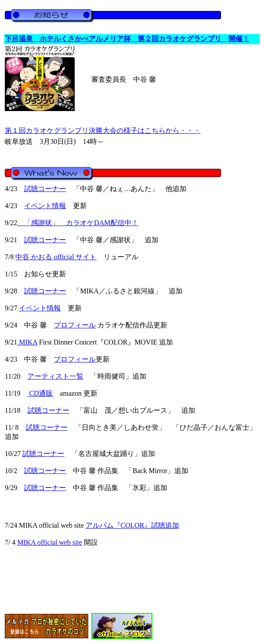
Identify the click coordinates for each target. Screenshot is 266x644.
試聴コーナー (45, 189)
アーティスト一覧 (55, 376)
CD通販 (40, 393)
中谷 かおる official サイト (56, 257)
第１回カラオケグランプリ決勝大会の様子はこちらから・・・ (103, 131)
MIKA (27, 342)
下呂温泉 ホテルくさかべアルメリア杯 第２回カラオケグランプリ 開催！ (127, 39)
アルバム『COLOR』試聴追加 (132, 525)
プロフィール (75, 325)
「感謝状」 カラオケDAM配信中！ (78, 223)
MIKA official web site (50, 542)
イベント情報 (45, 206)
